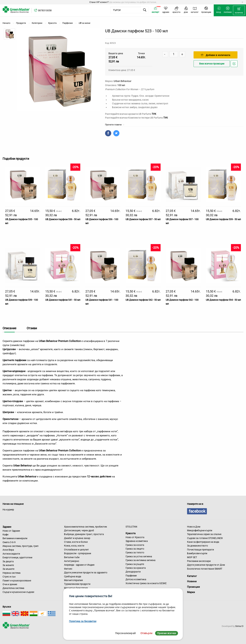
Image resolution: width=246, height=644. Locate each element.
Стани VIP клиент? (99, 2)
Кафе (5, 535)
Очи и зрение (10, 584)
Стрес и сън (9, 577)
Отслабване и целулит (76, 550)
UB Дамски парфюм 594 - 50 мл (223, 300)
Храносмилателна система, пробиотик (86, 527)
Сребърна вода (73, 576)
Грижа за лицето (135, 549)
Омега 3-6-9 (9, 542)
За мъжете (8, 569)
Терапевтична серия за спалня (204, 534)
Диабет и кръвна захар (77, 538)
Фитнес (68, 569)
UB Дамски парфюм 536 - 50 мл (63, 219)
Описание (9, 328)
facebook (197, 511)
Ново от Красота (135, 537)
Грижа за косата (135, 545)
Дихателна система (13, 588)
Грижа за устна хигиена (139, 556)
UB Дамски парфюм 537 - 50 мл (143, 219)
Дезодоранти (133, 572)
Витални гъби (72, 557)
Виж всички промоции (212, 64)
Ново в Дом (194, 527)
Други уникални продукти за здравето (86, 573)
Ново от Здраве (11, 531)
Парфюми (131, 576)
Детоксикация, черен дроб (79, 530)
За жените (8, 565)
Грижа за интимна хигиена (141, 560)
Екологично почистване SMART (205, 569)
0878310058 (45, 10)
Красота (131, 533)
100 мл (121, 85)
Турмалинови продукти (77, 584)
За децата (8, 561)
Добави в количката (216, 55)
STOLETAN (131, 527)
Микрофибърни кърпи (200, 530)
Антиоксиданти (11, 554)
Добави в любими (235, 65)
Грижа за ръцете (135, 564)
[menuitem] (239, 10)
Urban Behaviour (122, 81)
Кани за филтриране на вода (203, 542)
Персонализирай (125, 633)
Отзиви (32, 328)
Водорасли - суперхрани (78, 553)
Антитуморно (72, 561)
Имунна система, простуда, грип (20, 546)
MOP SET (192, 557)
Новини (192, 581)
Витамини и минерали (15, 538)
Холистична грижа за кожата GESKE (146, 583)
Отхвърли (146, 633)
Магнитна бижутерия (76, 588)
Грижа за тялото (135, 552)
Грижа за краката (136, 568)
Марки (191, 592)
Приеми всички (167, 633)
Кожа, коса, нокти (74, 546)
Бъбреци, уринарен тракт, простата (84, 534)
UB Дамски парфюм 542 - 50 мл (143, 300)
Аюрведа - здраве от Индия (79, 565)
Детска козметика (136, 579)
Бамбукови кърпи (197, 553)
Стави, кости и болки (76, 542)
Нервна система (12, 573)
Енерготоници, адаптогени (17, 557)
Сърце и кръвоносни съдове (18, 592)
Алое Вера (8, 550)
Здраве (7, 527)
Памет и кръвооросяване (17, 581)
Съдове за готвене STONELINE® (205, 538)
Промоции (193, 587)
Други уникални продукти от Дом (206, 565)
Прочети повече (115, 125)
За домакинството (197, 546)
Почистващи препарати (200, 550)
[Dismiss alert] (242, 2)
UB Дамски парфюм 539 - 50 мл (223, 219)
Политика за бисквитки (83, 621)
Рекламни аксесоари (199, 561)
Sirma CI (239, 626)
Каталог (192, 576)
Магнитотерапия (73, 580)
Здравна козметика (137, 541)
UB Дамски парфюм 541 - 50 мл (63, 300)
